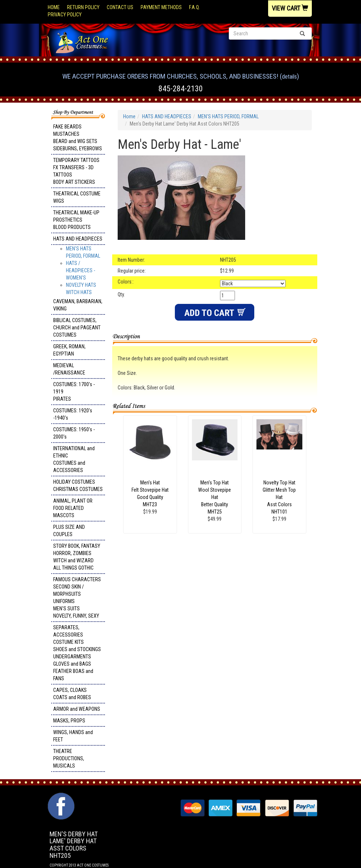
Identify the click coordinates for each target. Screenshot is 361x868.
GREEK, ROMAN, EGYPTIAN (69, 350)
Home (54, 7)
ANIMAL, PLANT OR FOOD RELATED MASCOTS (73, 508)
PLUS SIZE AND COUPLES (69, 531)
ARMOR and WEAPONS (77, 709)
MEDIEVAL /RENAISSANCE (69, 369)
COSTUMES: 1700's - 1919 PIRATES (74, 392)
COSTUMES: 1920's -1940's (73, 414)
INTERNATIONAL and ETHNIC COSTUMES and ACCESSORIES (74, 459)
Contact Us (120, 7)
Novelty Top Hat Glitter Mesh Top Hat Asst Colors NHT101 (279, 497)
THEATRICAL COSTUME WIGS (77, 197)
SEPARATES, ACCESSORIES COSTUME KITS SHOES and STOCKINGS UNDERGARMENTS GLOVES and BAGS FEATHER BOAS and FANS (77, 653)
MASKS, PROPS (69, 721)
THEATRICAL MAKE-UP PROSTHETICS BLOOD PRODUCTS (76, 220)
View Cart (290, 8)
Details (289, 77)
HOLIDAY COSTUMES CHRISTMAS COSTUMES (78, 485)
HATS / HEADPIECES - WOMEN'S (81, 270)
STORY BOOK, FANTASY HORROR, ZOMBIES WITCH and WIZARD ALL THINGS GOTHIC (77, 557)
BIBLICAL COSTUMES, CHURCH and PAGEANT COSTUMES (77, 328)
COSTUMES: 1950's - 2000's (74, 433)
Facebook (60, 796)
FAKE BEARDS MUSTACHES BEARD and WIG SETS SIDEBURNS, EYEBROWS (78, 138)
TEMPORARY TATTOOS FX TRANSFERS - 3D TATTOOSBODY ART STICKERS (76, 171)
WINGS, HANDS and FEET (73, 736)
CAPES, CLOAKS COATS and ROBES (72, 694)
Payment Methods (161, 7)
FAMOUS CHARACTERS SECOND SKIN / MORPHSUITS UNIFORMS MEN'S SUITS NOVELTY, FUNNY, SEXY (77, 598)
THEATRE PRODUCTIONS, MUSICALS (69, 758)
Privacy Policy (65, 15)
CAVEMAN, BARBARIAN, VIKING (78, 305)
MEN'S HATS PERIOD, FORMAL (228, 116)
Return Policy (83, 7)
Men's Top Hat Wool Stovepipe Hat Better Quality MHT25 (215, 497)
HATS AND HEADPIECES (78, 239)
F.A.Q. (195, 7)
